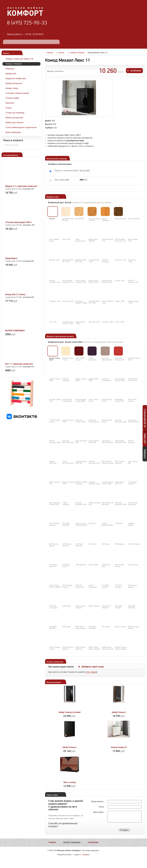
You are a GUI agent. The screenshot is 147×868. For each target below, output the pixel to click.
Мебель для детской (14, 118)
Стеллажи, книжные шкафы (17, 93)
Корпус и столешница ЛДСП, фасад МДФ (72, 171)
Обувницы (10, 69)
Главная (52, 843)
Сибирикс (86, 855)
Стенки (8, 108)
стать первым (91, 672)
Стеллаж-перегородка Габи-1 (18, 222)
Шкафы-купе (11, 74)
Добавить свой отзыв (93, 667)
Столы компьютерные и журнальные (21, 127)
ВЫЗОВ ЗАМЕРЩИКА (15, 331)
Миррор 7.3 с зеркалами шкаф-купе (21, 186)
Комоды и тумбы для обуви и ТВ (19, 59)
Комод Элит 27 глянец (15, 294)
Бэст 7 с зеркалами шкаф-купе (19, 364)
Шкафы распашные (14, 83)
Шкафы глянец (12, 88)
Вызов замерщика (13, 132)
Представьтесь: (98, 801)
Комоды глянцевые (14, 64)
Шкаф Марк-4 (11, 258)
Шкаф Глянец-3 (119, 712)
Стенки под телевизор (15, 113)
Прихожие (10, 103)
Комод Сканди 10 (119, 747)
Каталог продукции (72, 843)
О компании (93, 843)
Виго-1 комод (70, 782)
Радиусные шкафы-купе (16, 78)
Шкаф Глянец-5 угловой (70, 712)
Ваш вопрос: (99, 812)
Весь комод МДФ (62, 180)
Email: (102, 807)
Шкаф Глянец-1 (70, 747)
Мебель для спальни (14, 123)
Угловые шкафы (12, 98)
